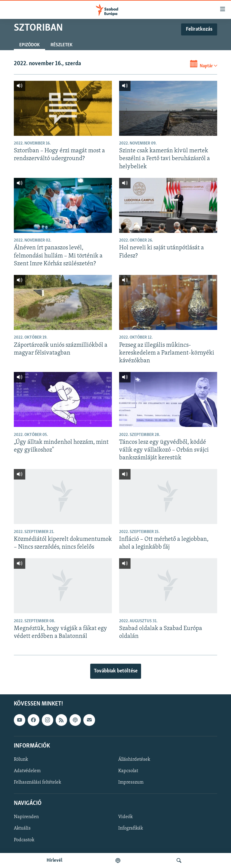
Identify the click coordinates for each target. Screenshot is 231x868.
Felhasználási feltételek (37, 782)
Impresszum (131, 782)
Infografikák (131, 828)
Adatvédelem (27, 771)
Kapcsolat (128, 771)
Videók (125, 817)
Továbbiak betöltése (116, 671)
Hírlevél (54, 860)
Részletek (62, 45)
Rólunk (21, 760)
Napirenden (26, 817)
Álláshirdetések (134, 760)
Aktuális (22, 828)
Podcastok (24, 840)
